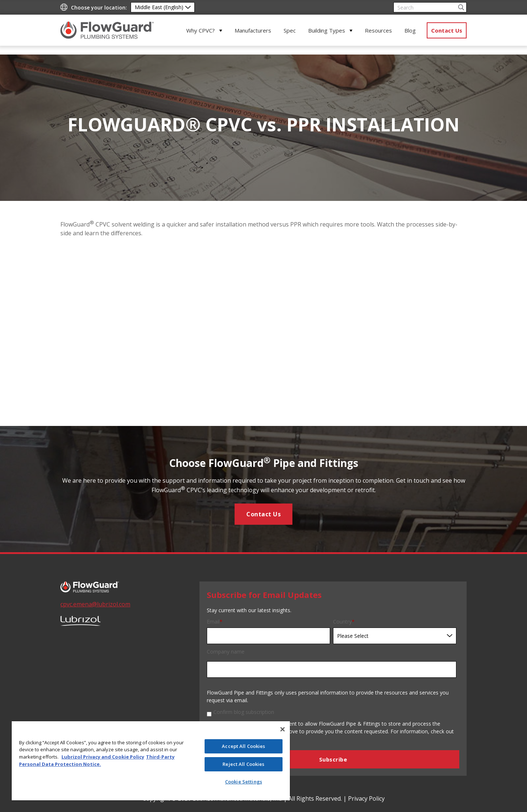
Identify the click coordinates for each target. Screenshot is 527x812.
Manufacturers (253, 30)
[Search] (430, 7)
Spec (290, 30)
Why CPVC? (201, 30)
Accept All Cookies (243, 746)
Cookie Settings (244, 782)
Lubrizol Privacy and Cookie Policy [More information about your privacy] (103, 757)
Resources (378, 30)
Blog (410, 30)
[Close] (283, 729)
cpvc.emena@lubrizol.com (95, 604)
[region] (151, 761)
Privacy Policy (366, 798)
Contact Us (447, 30)
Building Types (327, 30)
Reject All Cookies (243, 764)
